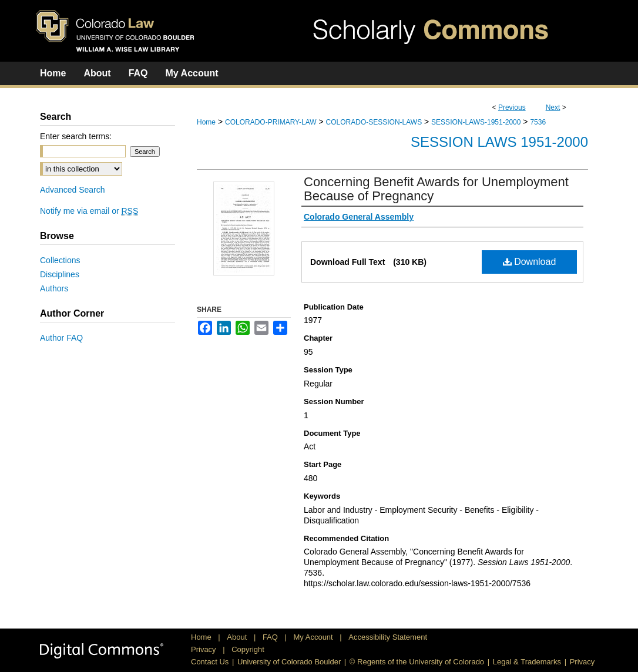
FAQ (271, 637)
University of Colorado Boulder (289, 662)
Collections (60, 260)
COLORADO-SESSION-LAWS (374, 122)
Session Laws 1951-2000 (499, 142)
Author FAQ (61, 338)
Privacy (204, 649)
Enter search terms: (76, 136)
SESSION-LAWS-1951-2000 (476, 122)
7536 (538, 122)
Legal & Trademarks (527, 662)
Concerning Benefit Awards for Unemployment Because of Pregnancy (436, 189)
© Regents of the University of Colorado (417, 662)
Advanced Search (73, 190)
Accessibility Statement (388, 637)
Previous (512, 107)
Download (530, 262)
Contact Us (210, 662)
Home (206, 122)
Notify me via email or (89, 211)
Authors (54, 288)
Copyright (248, 649)
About (238, 637)
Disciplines (60, 274)
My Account (315, 637)
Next (553, 107)
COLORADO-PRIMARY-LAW (271, 122)
